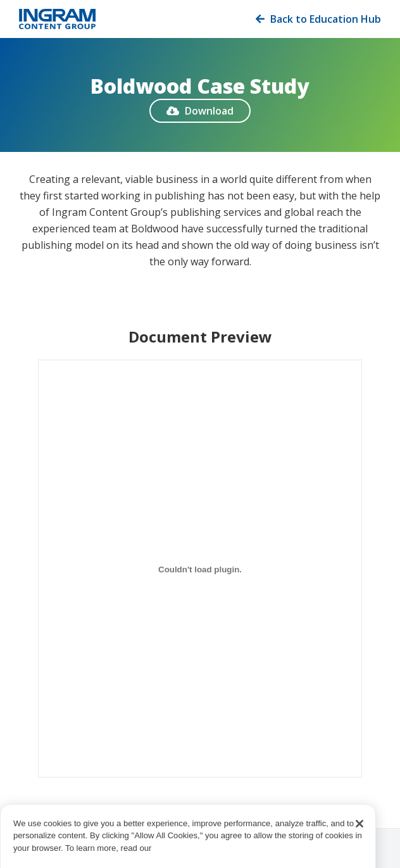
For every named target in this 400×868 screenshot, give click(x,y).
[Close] (359, 836)
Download (200, 111)
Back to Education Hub (318, 19)
